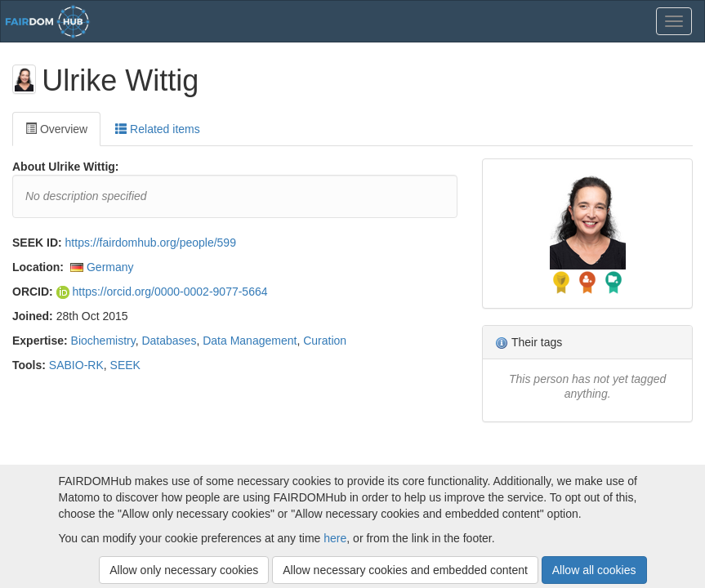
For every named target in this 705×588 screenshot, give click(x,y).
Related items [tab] (157, 129)
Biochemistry (103, 341)
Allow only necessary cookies (184, 570)
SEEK (125, 365)
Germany (110, 267)
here (335, 538)
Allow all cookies (594, 570)
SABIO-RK (76, 365)
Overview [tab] (56, 129)
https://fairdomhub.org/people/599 (151, 243)
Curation (325, 341)
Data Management (250, 341)
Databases (169, 341)
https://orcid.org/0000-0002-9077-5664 (162, 292)
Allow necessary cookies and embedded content (405, 570)
